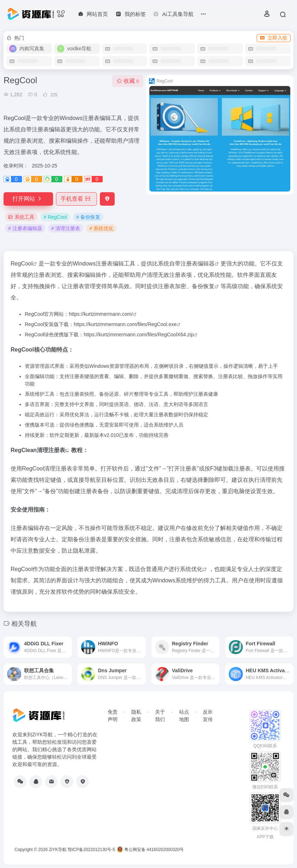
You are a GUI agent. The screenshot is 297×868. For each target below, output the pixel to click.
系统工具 (21, 217)
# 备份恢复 (88, 217)
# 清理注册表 (66, 228)
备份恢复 (203, 286)
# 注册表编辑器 (25, 228)
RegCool (22, 264)
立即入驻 (274, 38)
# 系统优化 (101, 228)
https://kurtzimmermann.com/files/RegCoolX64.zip (138, 335)
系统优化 (191, 569)
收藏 (128, 81)
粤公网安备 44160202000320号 (150, 850)
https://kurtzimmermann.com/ (101, 314)
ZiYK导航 (58, 850)
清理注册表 (51, 450)
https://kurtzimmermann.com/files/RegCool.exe (125, 324)
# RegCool (55, 217)
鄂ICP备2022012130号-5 (91, 850)
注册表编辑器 (198, 264)
